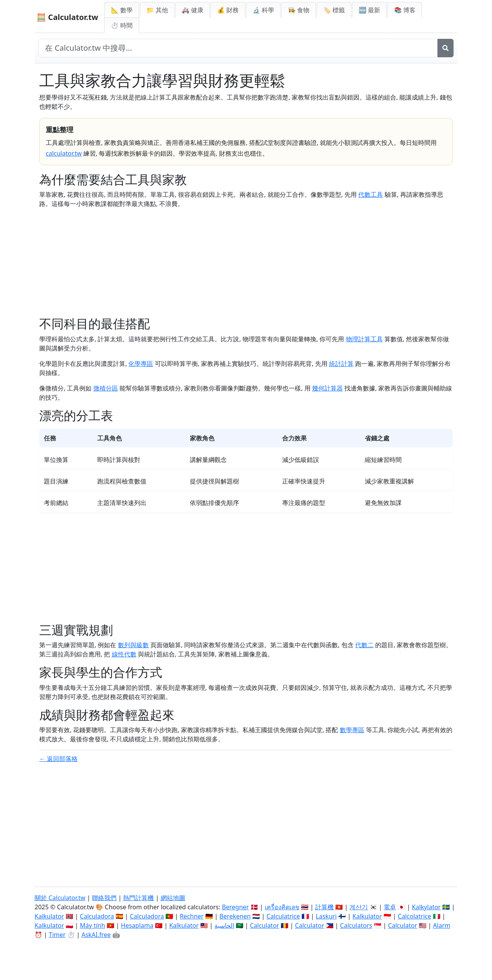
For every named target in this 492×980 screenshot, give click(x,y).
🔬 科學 (263, 10)
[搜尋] (445, 48)
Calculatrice (283, 916)
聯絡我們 (104, 898)
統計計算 (341, 364)
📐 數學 (121, 10)
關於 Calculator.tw (60, 898)
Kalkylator (426, 907)
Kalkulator (49, 916)
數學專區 (352, 730)
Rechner (192, 916)
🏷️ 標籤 (334, 10)
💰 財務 (228, 10)
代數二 (364, 645)
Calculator (264, 925)
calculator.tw (64, 153)
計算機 (324, 907)
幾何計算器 (327, 388)
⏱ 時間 (121, 25)
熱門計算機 (138, 898)
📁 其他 (157, 10)
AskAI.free (96, 935)
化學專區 (141, 364)
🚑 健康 (193, 10)
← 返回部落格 (58, 759)
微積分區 (106, 388)
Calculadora (97, 916)
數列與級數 (133, 645)
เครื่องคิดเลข (282, 907)
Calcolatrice (415, 916)
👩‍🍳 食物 (299, 10)
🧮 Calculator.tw (67, 17)
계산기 (359, 907)
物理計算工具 (364, 339)
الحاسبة (224, 925)
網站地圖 (173, 898)
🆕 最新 (369, 10)
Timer (57, 935)
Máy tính (93, 925)
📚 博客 (405, 10)
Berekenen (235, 916)
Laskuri (326, 916)
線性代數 (124, 654)
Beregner (235, 907)
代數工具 (371, 194)
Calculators (356, 925)
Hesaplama (137, 925)
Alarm (442, 925)
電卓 (390, 907)
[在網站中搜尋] (238, 48)
